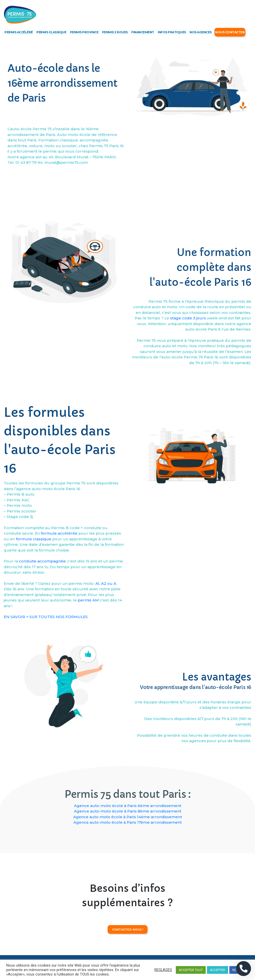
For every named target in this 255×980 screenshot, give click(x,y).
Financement (143, 32)
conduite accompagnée (42, 647)
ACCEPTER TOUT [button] (191, 970)
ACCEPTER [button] (218, 970)
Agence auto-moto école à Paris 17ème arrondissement (128, 822)
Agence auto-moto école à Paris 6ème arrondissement (128, 806)
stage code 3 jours (188, 377)
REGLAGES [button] (163, 970)
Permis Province (84, 32)
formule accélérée (59, 619)
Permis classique (51, 32)
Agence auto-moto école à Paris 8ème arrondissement (128, 811)
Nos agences (201, 32)
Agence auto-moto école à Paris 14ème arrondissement (128, 817)
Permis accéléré (19, 32)
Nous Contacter (230, 32)
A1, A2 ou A (106, 669)
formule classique (34, 625)
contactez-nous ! (128, 950)
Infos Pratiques (172, 32)
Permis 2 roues (115, 32)
